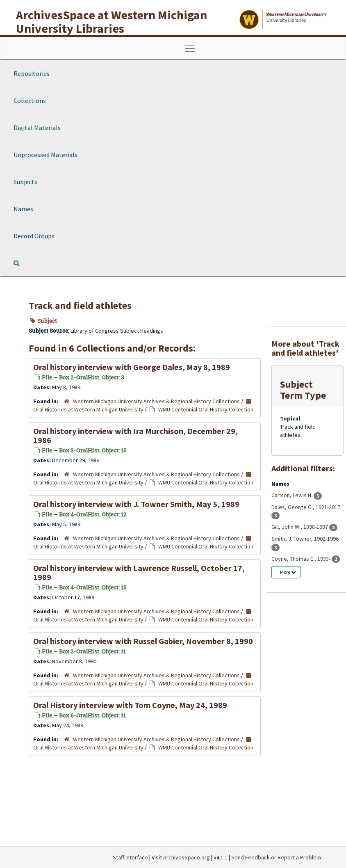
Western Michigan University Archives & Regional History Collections (156, 401)
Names (23, 209)
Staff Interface (130, 857)
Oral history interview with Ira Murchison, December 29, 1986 (135, 435)
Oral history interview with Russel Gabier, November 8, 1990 (143, 641)
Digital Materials (37, 128)
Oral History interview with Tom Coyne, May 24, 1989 (130, 705)
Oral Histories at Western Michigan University (88, 409)
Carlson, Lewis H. (293, 495)
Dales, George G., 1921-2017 (306, 507)
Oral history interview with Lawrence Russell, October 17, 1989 (139, 572)
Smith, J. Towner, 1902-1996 (305, 539)
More (288, 572)
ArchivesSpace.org (187, 857)
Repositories (32, 73)
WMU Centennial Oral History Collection (206, 409)
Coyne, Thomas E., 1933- (302, 559)
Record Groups (34, 236)
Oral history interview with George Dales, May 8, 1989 (132, 367)
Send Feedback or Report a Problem (276, 857)
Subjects (25, 182)
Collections (30, 101)
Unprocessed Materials (46, 155)
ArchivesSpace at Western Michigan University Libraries (112, 22)
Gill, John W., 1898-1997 (300, 527)
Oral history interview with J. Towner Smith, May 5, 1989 (136, 504)
